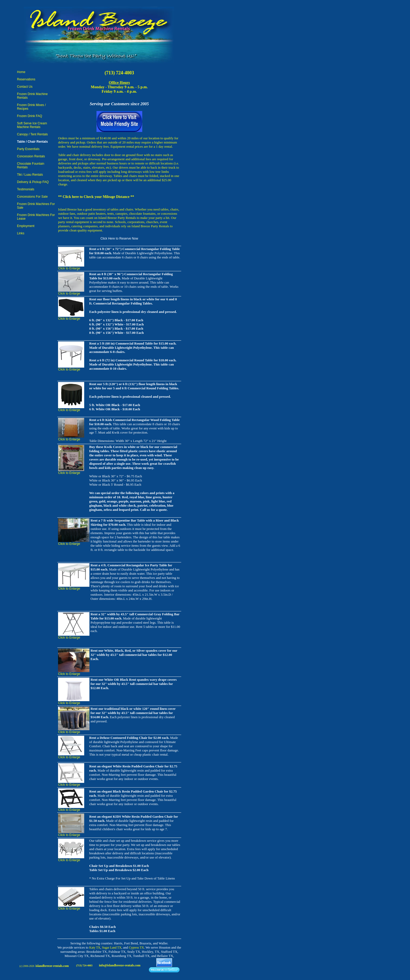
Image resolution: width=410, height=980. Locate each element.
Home (21, 72)
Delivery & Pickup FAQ (33, 182)
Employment (26, 226)
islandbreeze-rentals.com (52, 966)
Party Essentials (28, 149)
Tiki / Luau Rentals (30, 175)
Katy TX (95, 948)
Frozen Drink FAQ (30, 116)
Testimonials (26, 189)
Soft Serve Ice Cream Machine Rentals (32, 125)
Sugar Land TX (112, 948)
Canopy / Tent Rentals (32, 134)
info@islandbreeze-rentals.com (120, 965)
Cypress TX (136, 948)
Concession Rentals (31, 156)
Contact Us (25, 87)
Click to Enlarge (69, 268)
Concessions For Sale (32, 197)
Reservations (26, 79)
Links (21, 233)
